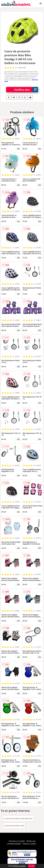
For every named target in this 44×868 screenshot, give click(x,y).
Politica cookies (29, 844)
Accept (32, 866)
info (18, 149)
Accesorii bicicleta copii (14, 826)
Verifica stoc (26, 90)
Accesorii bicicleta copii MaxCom (18, 818)
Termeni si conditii (17, 841)
